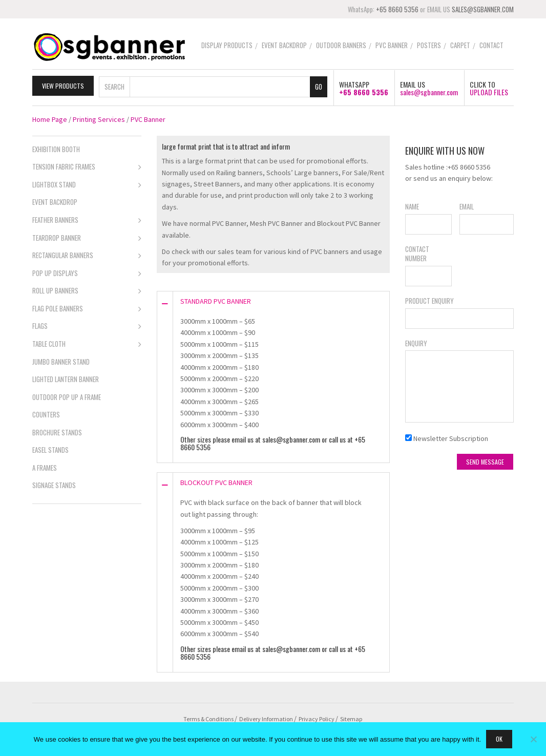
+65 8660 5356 (397, 9)
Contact (491, 45)
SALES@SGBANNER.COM (483, 9)
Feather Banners (87, 220)
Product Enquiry (429, 300)
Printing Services (99, 118)
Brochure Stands (57, 431)
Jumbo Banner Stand (61, 360)
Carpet (460, 45)
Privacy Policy (317, 717)
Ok (499, 739)
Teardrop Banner (87, 237)
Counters (46, 413)
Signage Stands (54, 484)
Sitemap (351, 717)
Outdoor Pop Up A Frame (67, 395)
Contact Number (417, 253)
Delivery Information (266, 717)
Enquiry (416, 342)
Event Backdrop (284, 45)
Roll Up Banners (87, 290)
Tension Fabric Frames (87, 166)
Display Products (227, 45)
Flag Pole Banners (87, 308)
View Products (63, 84)
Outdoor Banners (341, 45)
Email (467, 206)
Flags (87, 326)
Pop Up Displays (87, 273)
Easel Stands (50, 449)
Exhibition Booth (56, 148)
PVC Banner (392, 45)
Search (114, 85)
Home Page (50, 118)
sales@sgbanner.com (429, 91)
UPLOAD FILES (489, 91)
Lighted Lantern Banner (66, 378)
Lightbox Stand (87, 184)
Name (412, 206)
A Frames (45, 467)
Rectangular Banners (87, 255)
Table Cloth (87, 344)
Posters (429, 45)
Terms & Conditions (208, 717)
